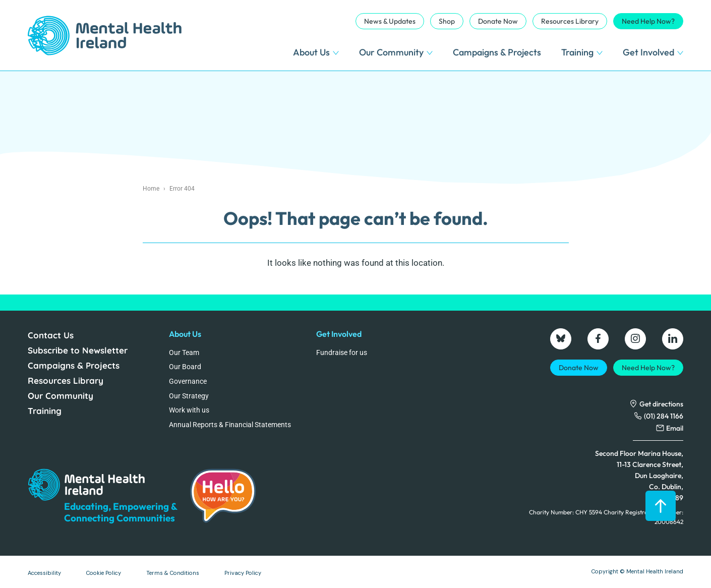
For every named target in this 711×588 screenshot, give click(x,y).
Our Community (396, 52)
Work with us (189, 410)
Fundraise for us (342, 352)
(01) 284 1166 (664, 416)
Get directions (661, 404)
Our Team (184, 352)
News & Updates (390, 21)
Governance (188, 381)
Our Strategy (189, 396)
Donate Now (498, 21)
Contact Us (51, 335)
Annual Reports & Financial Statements (230, 425)
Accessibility (44, 573)
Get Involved (653, 52)
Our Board (185, 367)
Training (582, 52)
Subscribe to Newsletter (78, 350)
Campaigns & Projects (497, 52)
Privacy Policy (243, 573)
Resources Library (570, 21)
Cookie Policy (104, 573)
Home (151, 189)
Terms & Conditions (173, 573)
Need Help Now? (648, 21)
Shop (447, 21)
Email (675, 428)
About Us (316, 52)
